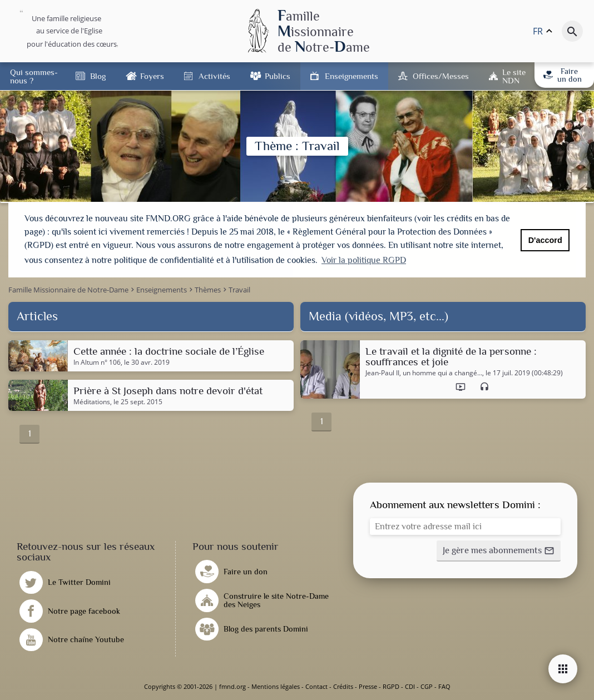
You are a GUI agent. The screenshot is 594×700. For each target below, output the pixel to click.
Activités (214, 76)
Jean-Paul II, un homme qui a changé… (424, 373)
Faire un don (562, 75)
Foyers (152, 76)
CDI (410, 686)
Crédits (343, 686)
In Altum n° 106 (97, 363)
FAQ (444, 686)
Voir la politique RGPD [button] (364, 260)
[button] (499, 551)
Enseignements (352, 76)
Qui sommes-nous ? (34, 76)
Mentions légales (276, 686)
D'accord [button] (545, 240)
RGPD (391, 686)
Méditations (92, 402)
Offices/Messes (441, 76)
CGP (427, 686)
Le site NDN (514, 76)
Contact (316, 686)
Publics (278, 76)
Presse (368, 686)
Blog (98, 76)
